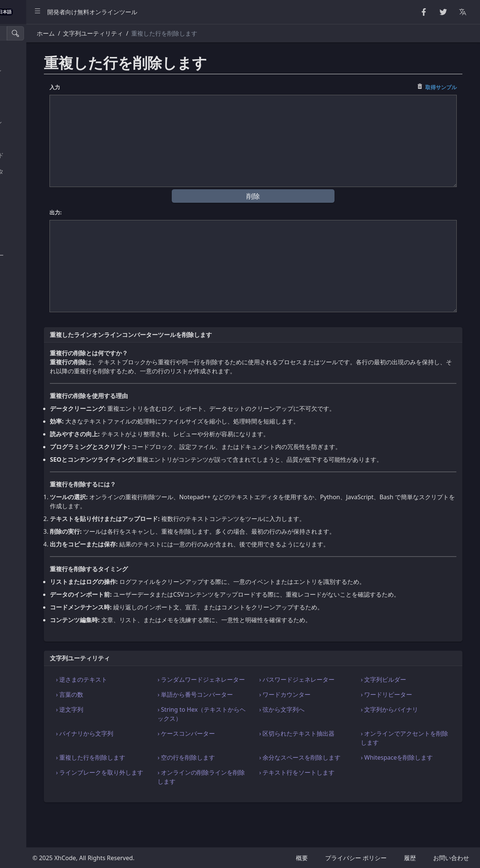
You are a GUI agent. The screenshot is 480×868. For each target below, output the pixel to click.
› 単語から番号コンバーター (245, 717)
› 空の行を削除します (239, 784)
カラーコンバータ (33, 305)
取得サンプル (448, 87)
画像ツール (24, 322)
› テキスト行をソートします (332, 813)
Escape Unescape (33, 138)
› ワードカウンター (323, 712)
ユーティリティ (30, 272)
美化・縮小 (24, 55)
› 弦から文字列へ (320, 736)
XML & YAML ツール (36, 222)
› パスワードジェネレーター (332, 693)
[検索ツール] (43, 33)
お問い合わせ (451, 858)
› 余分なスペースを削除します (332, 789)
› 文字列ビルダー (406, 688)
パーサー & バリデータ (40, 172)
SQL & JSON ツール (35, 239)
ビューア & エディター (40, 255)
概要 (302, 858)
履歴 (410, 858)
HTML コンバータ (33, 189)
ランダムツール (30, 88)
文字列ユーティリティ (39, 72)
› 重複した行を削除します (159, 784)
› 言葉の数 (138, 712)
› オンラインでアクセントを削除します (418, 765)
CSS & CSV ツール (33, 205)
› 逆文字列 (138, 736)
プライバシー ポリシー (356, 858)
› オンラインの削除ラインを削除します (245, 813)
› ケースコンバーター (239, 760)
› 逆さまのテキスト (150, 688)
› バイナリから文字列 (153, 760)
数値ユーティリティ (36, 105)
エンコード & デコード (40, 155)
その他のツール (30, 339)
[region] (51, 446)
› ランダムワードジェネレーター (245, 693)
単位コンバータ (30, 289)
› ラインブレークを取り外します (159, 813)
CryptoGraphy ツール (38, 122)
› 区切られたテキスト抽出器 (332, 765)
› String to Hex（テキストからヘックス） (246, 741)
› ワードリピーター (409, 712)
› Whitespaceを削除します (419, 784)
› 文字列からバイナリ (412, 736)
